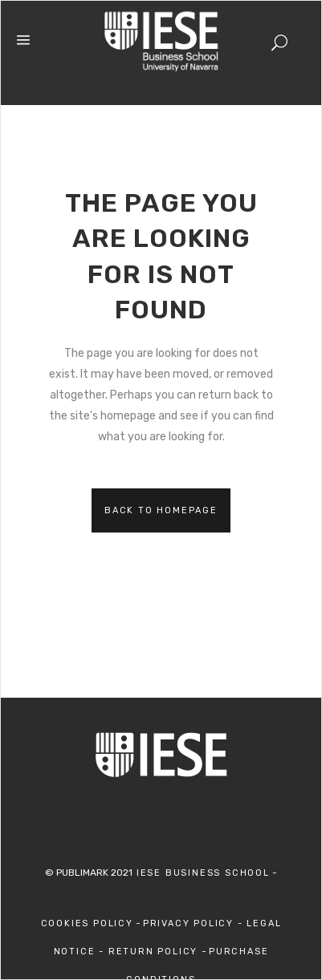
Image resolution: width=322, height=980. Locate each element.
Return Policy (155, 952)
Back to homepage (161, 510)
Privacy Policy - (195, 923)
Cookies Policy (87, 923)
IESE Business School (201, 873)
